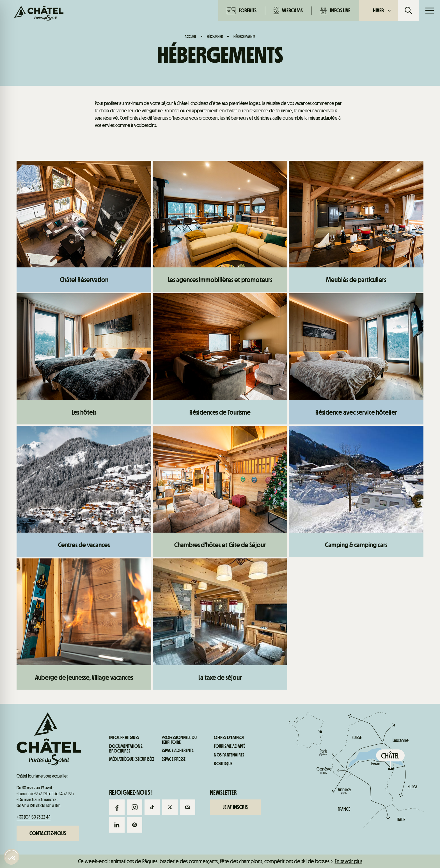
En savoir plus (349, 861)
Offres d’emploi (229, 738)
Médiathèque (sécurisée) (132, 759)
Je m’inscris (235, 807)
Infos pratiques (124, 738)
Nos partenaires (229, 755)
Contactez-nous (48, 833)
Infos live (335, 11)
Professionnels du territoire (179, 740)
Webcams (288, 11)
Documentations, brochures (126, 749)
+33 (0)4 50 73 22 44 (34, 817)
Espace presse (174, 759)
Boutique (223, 764)
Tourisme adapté (230, 746)
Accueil (190, 37)
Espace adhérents (178, 751)
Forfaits (242, 11)
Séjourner (215, 37)
